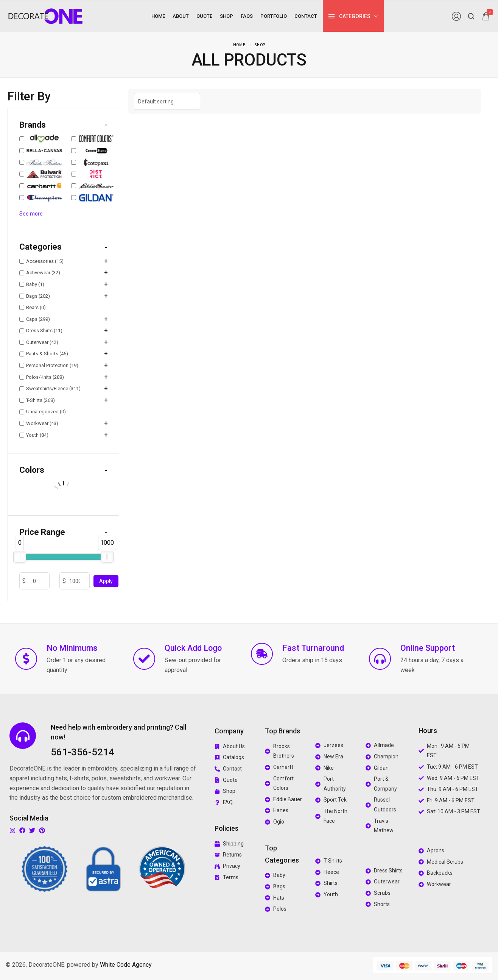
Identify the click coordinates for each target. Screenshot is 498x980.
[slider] (20, 557)
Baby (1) (32, 284)
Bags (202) (35, 296)
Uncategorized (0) (43, 412)
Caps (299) (35, 319)
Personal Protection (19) (49, 365)
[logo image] (45, 16)
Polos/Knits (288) (42, 377)
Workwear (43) (39, 423)
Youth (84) (34, 435)
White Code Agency (126, 965)
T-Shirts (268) (37, 400)
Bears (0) (33, 307)
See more (31, 214)
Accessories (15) (41, 261)
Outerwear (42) (39, 342)
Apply (106, 581)
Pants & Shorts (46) (44, 354)
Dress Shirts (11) (41, 331)
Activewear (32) (40, 273)
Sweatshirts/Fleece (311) (50, 388)
